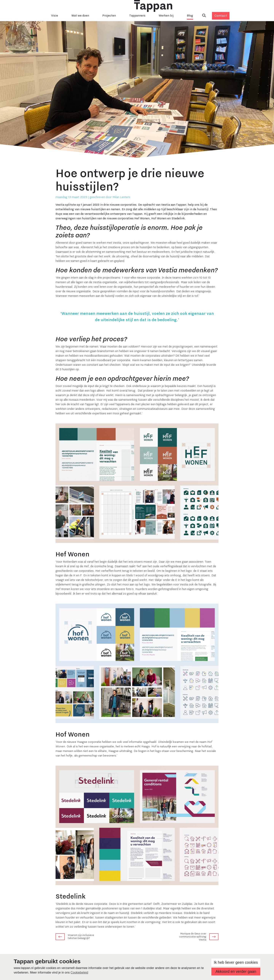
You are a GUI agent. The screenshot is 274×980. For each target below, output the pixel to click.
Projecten (109, 16)
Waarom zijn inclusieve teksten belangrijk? (81, 937)
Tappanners (137, 16)
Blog (190, 16)
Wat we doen (80, 16)
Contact (221, 16)
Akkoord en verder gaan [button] (236, 971)
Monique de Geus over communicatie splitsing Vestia (193, 937)
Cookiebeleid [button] (79, 972)
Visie (55, 16)
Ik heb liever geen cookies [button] (236, 962)
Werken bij (166, 16)
